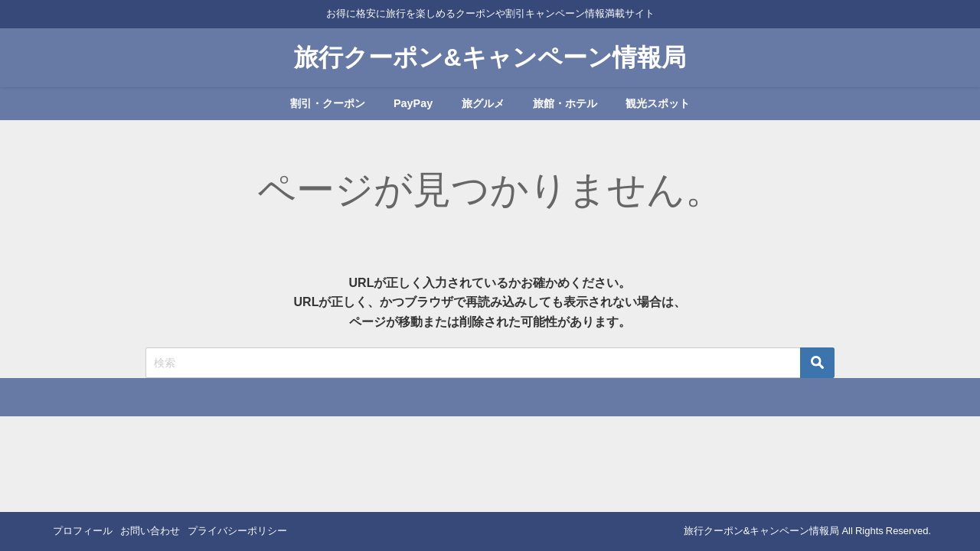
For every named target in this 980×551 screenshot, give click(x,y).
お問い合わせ (150, 531)
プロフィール (83, 531)
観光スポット (658, 103)
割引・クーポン (328, 103)
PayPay (413, 103)
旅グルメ (483, 103)
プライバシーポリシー (237, 531)
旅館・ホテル (565, 103)
